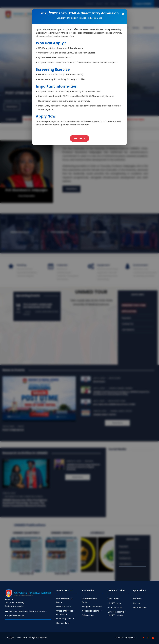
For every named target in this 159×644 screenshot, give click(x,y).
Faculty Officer (115, 608)
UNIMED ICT (133, 637)
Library (137, 603)
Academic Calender (92, 611)
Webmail (138, 599)
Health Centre (140, 608)
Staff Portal (113, 599)
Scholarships (88, 615)
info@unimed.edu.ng (14, 616)
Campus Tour (63, 623)
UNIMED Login (114, 603)
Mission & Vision (64, 607)
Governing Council (65, 619)
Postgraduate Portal (92, 607)
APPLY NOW (79, 138)
